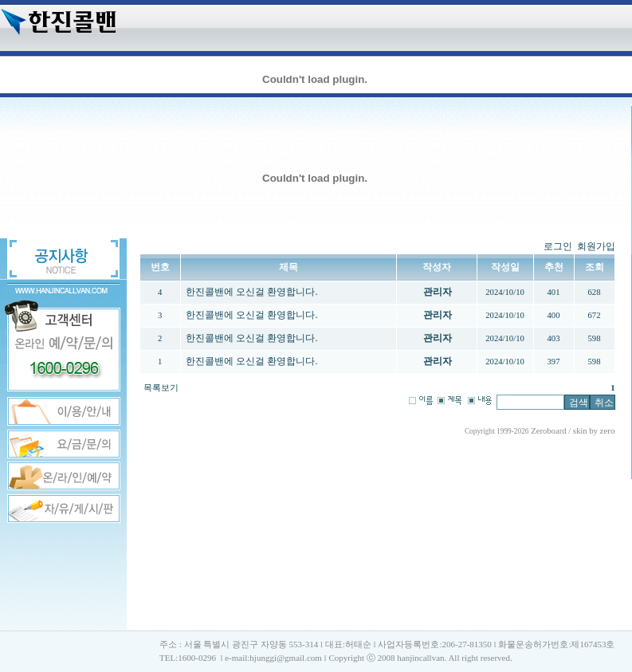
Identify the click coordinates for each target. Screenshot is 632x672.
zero (608, 430)
